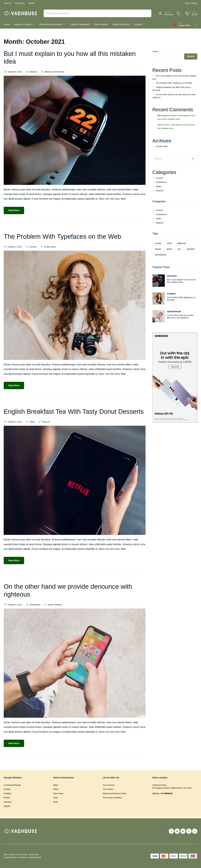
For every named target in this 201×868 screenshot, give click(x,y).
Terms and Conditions (112, 798)
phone (51, 605)
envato (47, 247)
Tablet (32, 422)
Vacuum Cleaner (23, 24)
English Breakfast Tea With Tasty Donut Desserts (74, 412)
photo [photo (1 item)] (169, 249)
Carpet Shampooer (80, 24)
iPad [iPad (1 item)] (169, 243)
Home (7, 24)
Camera (33, 247)
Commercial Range (12, 785)
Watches (33, 72)
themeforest (59, 72)
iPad (44, 422)
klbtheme (49, 72)
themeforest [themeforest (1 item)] (161, 255)
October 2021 (162, 146)
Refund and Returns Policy (115, 793)
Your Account (109, 785)
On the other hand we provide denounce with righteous (174, 96)
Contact (138, 24)
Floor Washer (101, 24)
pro (49, 422)
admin (160, 125)
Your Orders (108, 789)
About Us (7, 3)
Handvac (8, 802)
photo (53, 247)
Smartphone (35, 605)
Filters (56, 789)
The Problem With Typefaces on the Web (62, 236)
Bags (56, 785)
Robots (7, 798)
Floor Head (58, 793)
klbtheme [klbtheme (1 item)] (182, 243)
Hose (56, 798)
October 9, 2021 (13, 72)
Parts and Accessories (51, 24)
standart (58, 605)
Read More (14, 210)
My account (20, 3)
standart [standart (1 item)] (191, 249)
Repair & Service (121, 24)
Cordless (8, 793)
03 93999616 (167, 793)
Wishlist (31, 3)
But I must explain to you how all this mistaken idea (175, 77)
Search (156, 51)
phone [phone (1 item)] (158, 249)
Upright (7, 806)
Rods (56, 802)
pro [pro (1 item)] (179, 249)
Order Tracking (191, 3)
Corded (7, 789)
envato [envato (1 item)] (158, 243)
